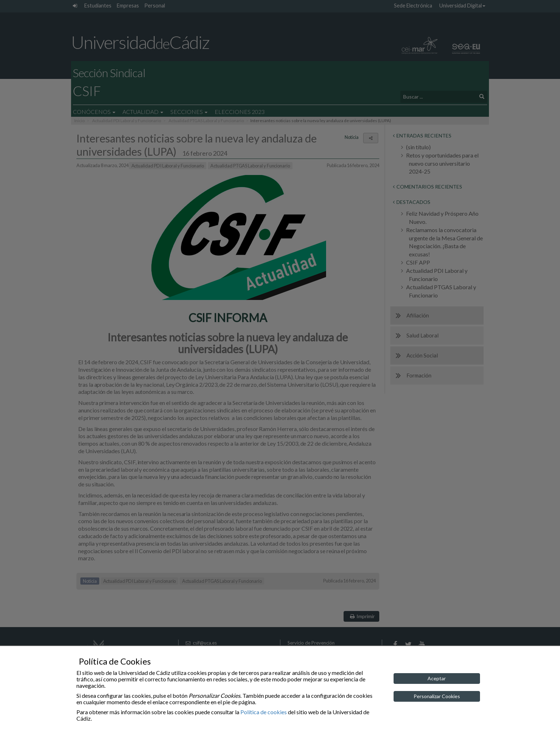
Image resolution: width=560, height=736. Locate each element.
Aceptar (437, 678)
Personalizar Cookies (437, 696)
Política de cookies (264, 712)
